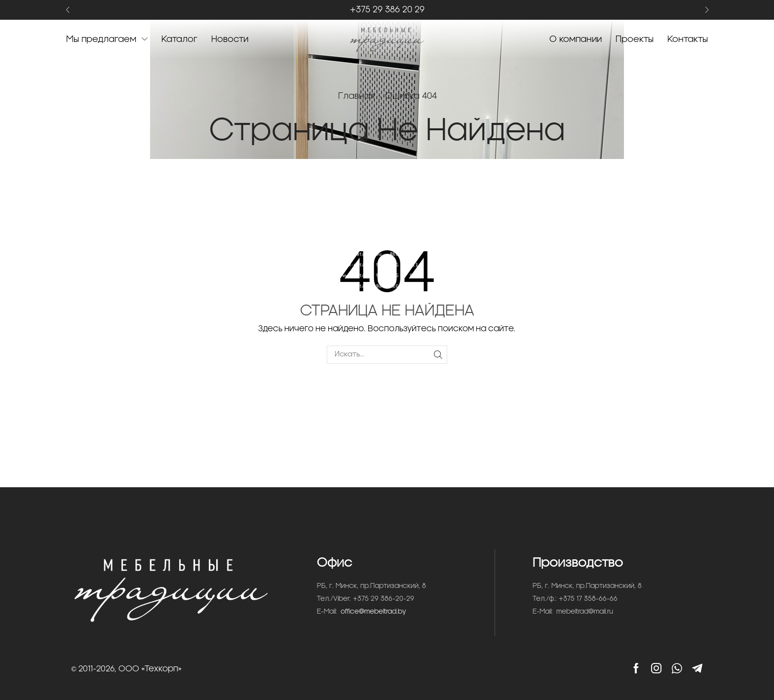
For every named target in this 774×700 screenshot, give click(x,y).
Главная (356, 96)
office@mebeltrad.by (373, 612)
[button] (67, 10)
